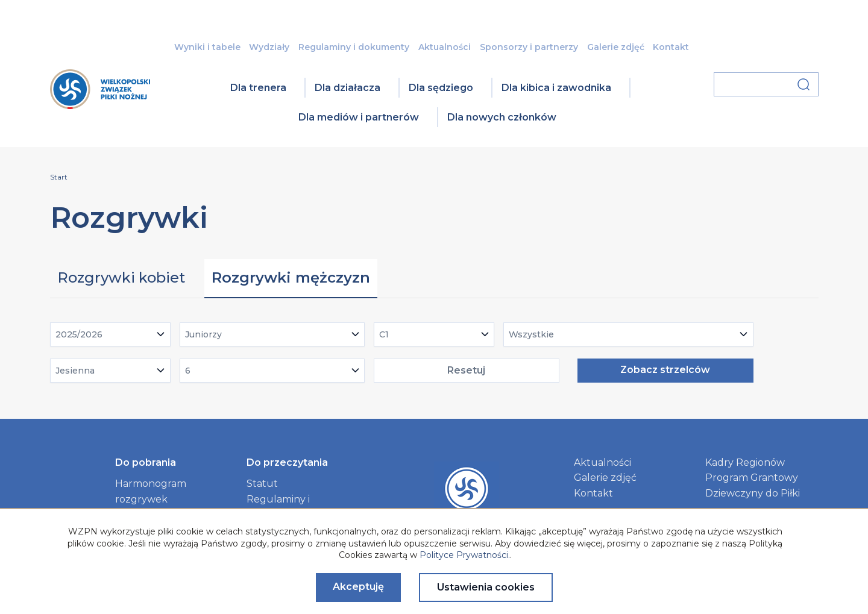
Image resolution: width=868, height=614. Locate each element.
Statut (262, 484)
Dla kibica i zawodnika (556, 88)
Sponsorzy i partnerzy (529, 47)
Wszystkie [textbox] (531, 334)
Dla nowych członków (502, 117)
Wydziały (269, 47)
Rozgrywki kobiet (121, 277)
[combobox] (110, 334)
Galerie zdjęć (616, 47)
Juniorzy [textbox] (203, 334)
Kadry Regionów (745, 462)
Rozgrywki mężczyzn (291, 277)
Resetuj (466, 370)
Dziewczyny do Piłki (753, 493)
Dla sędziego (441, 88)
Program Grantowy (752, 478)
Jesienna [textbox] (75, 371)
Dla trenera (258, 88)
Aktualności (445, 47)
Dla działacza (348, 88)
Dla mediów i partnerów (359, 117)
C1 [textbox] (384, 334)
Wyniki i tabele (207, 47)
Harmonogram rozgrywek (151, 491)
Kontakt (671, 47)
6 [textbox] (188, 371)
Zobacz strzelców (665, 370)
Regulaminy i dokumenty (354, 47)
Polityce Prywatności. (465, 555)
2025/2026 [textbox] (79, 334)
